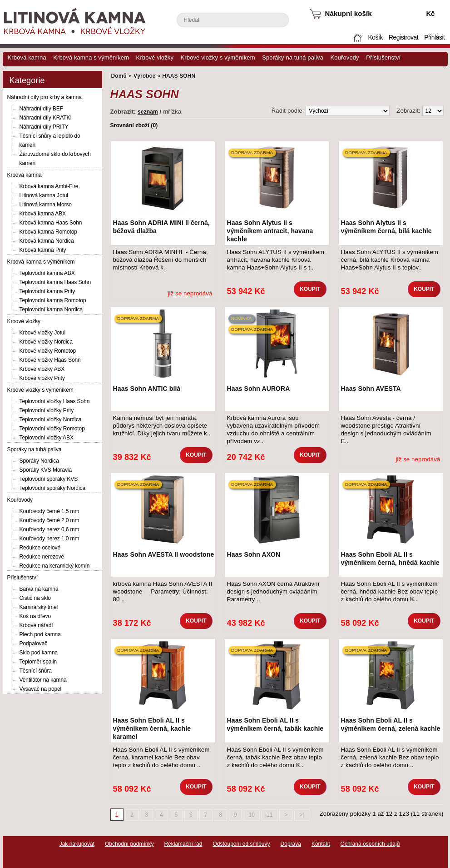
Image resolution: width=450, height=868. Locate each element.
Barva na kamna (39, 589)
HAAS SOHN (179, 76)
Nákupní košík (349, 13)
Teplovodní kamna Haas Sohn (55, 282)
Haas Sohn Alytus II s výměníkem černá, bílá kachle (386, 227)
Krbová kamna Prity (43, 250)
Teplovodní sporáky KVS (49, 479)
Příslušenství (383, 57)
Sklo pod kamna (39, 653)
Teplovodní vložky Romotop (52, 429)
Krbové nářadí (36, 625)
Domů (358, 37)
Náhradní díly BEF (41, 109)
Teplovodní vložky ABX (47, 438)
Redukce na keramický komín (55, 566)
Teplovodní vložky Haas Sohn (55, 401)
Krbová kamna (27, 57)
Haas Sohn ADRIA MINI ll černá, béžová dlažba (161, 227)
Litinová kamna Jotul (44, 195)
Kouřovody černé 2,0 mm (49, 520)
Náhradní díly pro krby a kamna (45, 97)
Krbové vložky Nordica (46, 342)
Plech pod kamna (40, 634)
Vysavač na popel (41, 689)
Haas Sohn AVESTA (371, 389)
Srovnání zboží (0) (134, 125)
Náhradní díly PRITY (44, 127)
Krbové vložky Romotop (48, 351)
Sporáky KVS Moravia (46, 470)
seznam (148, 112)
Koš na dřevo (35, 616)
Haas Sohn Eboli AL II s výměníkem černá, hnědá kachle (390, 559)
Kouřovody (345, 57)
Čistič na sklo (35, 598)
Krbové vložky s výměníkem (218, 57)
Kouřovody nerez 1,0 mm (49, 539)
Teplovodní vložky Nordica (51, 419)
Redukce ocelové (40, 548)
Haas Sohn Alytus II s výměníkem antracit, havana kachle (270, 231)
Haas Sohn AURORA (259, 389)
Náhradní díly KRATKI (46, 118)
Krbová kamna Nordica (47, 241)
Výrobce (144, 76)
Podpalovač (34, 644)
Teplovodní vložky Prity (47, 410)
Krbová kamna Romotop (48, 232)
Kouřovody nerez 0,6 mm (49, 529)
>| (302, 815)
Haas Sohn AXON (254, 554)
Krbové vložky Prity (42, 378)
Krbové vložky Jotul (42, 333)
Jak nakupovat (77, 844)
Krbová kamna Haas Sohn (51, 223)
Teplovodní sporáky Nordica (52, 488)
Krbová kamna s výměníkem (91, 57)
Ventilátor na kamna (43, 680)
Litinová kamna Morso (46, 205)
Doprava (291, 844)
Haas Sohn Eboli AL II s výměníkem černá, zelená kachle (391, 724)
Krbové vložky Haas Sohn (50, 360)
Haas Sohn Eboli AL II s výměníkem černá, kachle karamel (152, 728)
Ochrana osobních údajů (370, 844)
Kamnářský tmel (39, 607)
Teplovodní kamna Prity (47, 291)
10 (252, 815)
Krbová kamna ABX (43, 214)
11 (270, 815)
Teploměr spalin (38, 662)
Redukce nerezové (42, 557)
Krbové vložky (155, 57)
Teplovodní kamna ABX (47, 273)
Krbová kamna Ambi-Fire (49, 186)
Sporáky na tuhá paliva (293, 57)
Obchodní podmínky (129, 844)
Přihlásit (434, 37)
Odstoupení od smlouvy (241, 844)
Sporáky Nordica (39, 461)
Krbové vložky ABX (42, 369)
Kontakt (321, 844)
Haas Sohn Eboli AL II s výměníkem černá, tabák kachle (275, 724)
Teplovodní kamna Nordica (51, 309)
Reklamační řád (183, 844)
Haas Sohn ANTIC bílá (147, 389)
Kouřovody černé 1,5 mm (49, 511)
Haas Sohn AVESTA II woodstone (164, 554)
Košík (375, 37)
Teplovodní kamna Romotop (53, 300)
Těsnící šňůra (36, 671)
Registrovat (403, 37)
